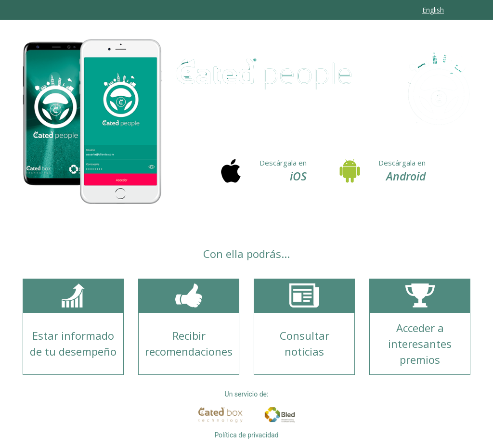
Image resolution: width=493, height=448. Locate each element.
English (433, 10)
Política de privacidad (246, 435)
